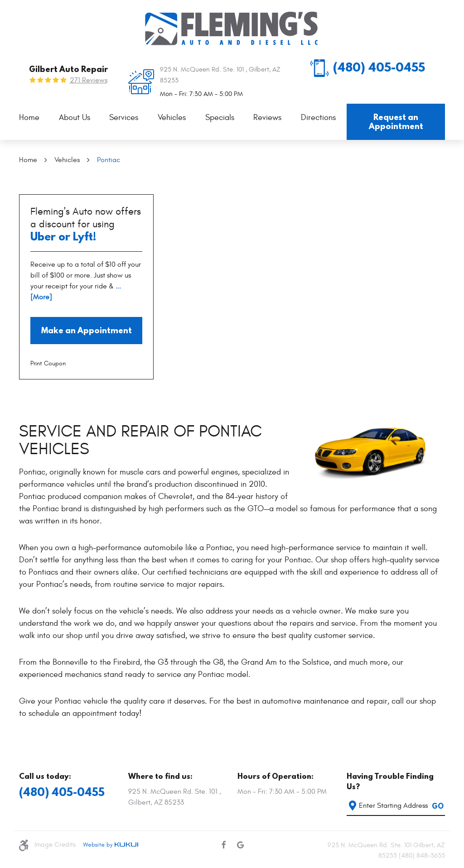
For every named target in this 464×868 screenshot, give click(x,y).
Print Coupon (48, 363)
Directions (318, 117)
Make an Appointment (87, 330)
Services (124, 117)
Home (29, 117)
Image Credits (55, 845)
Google (241, 845)
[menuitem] (29, 118)
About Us (75, 117)
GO (438, 806)
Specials (220, 117)
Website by (111, 845)
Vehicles (172, 117)
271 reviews (89, 80)
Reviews (267, 117)
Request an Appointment (396, 122)
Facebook (223, 845)
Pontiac (109, 160)
